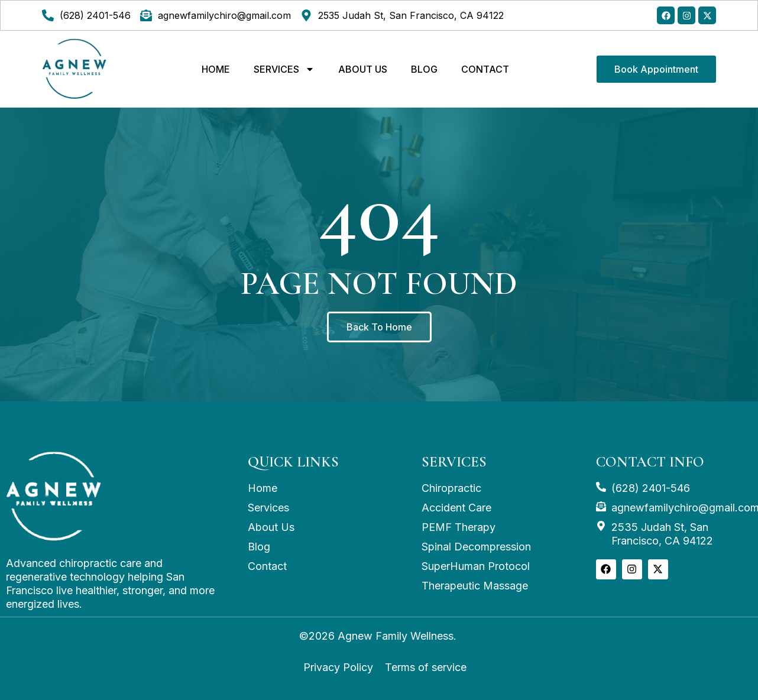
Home (216, 69)
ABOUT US (363, 69)
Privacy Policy (338, 667)
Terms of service (426, 667)
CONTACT (485, 69)
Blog (424, 69)
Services (284, 69)
